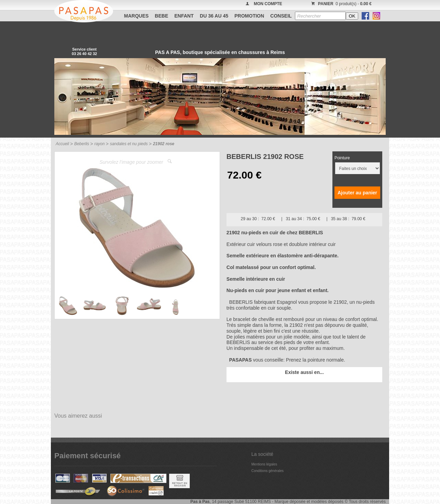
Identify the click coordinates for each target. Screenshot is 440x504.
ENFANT (184, 16)
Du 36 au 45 (214, 16)
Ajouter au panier (357, 193)
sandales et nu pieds (129, 144)
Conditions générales (267, 471)
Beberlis (82, 144)
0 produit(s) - (340, 4)
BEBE (161, 16)
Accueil (62, 144)
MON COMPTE (268, 4)
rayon (99, 144)
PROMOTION (249, 16)
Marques (136, 16)
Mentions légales (264, 464)
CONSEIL (281, 16)
